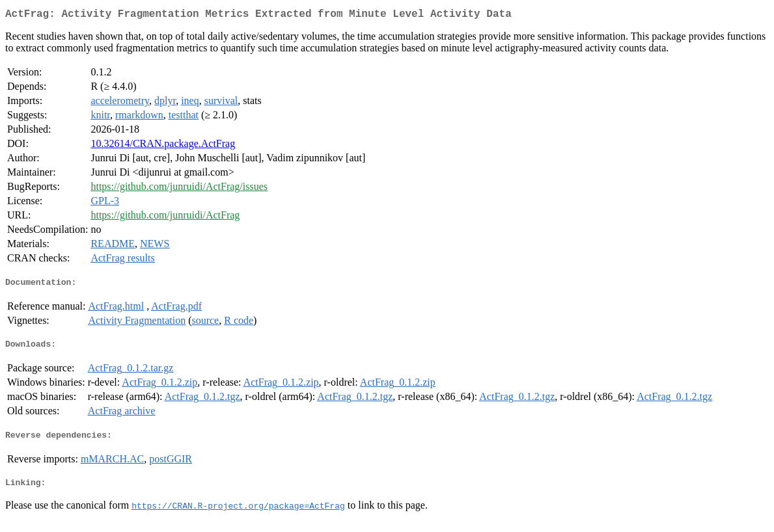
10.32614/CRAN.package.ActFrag (163, 146)
